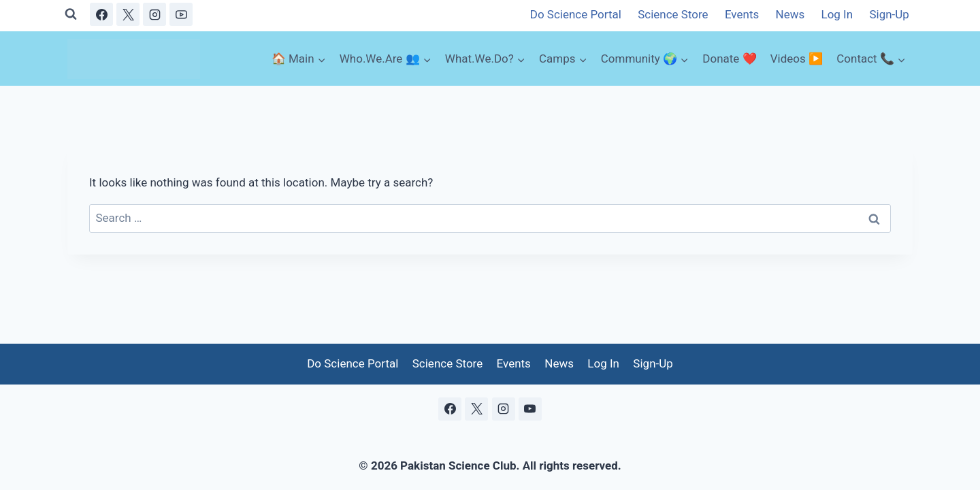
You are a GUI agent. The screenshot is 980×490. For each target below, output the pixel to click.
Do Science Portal (576, 14)
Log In (837, 14)
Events (742, 14)
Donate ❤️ (729, 59)
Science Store (673, 14)
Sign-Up (889, 14)
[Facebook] (101, 14)
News (790, 14)
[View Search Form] (71, 14)
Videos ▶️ (797, 59)
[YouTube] (181, 14)
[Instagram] (154, 14)
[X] (128, 14)
